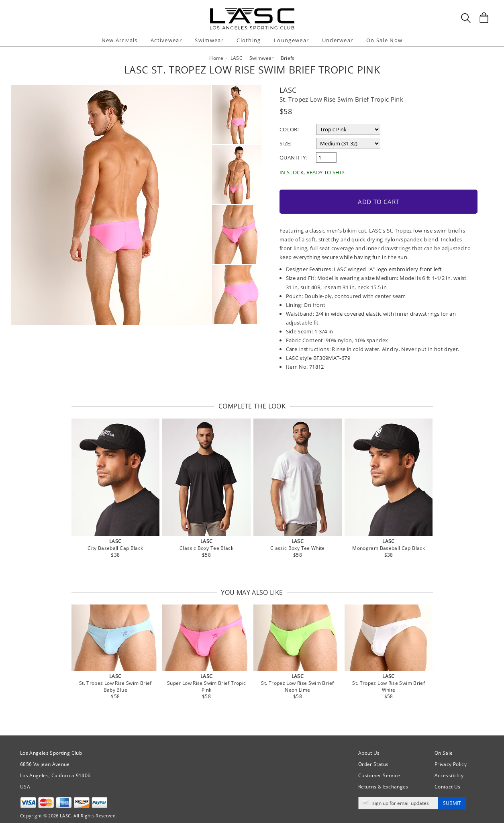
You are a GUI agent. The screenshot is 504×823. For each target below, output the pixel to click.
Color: (289, 129)
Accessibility (449, 767)
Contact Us (448, 778)
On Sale (444, 744)
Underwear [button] (338, 40)
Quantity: (293, 157)
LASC (288, 90)
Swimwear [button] (209, 40)
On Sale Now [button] (384, 40)
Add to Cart (336, 194)
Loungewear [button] (291, 40)
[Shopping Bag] (484, 18)
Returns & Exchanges (383, 778)
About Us (369, 744)
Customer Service (379, 767)
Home (216, 58)
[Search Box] (466, 18)
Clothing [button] (249, 40)
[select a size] (348, 143)
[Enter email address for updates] (398, 794)
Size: (286, 143)
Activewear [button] (166, 40)
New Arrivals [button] (120, 40)
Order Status (373, 755)
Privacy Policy (451, 755)
